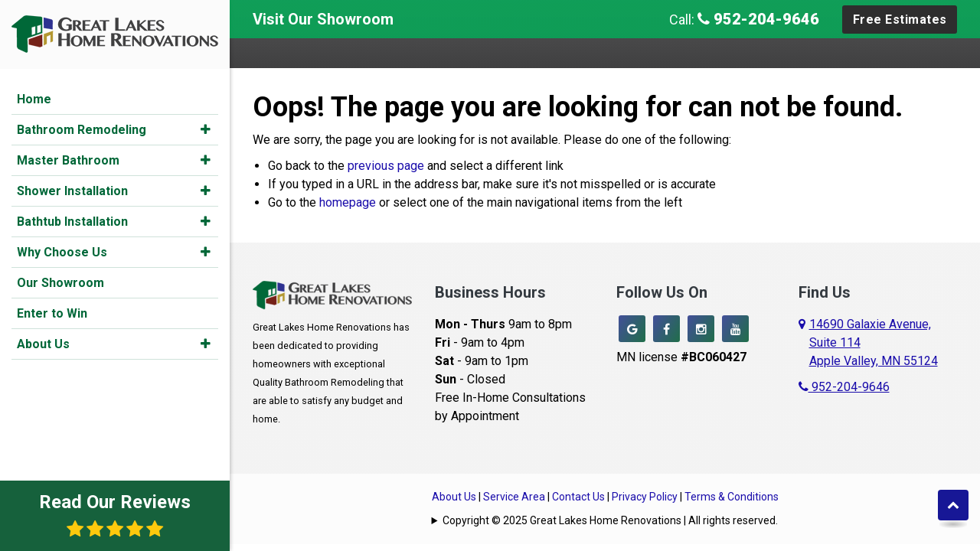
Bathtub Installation (72, 222)
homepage (348, 202)
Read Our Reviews (115, 515)
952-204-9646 (758, 19)
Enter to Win (52, 313)
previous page (386, 166)
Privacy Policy (645, 497)
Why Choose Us (62, 252)
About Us (43, 344)
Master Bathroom (68, 160)
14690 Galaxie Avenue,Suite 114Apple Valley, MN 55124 (874, 342)
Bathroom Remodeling (82, 130)
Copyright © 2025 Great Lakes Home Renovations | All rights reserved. (610, 520)
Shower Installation (72, 191)
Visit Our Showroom (323, 19)
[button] (206, 129)
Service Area (514, 497)
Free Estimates (900, 20)
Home (34, 99)
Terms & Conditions (732, 497)
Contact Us (578, 497)
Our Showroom (60, 283)
